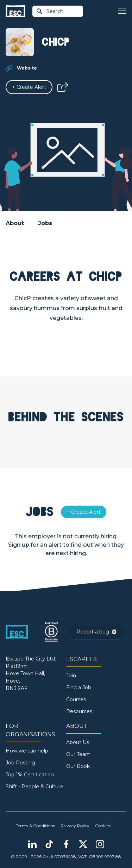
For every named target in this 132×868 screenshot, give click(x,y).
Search (50, 11)
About (15, 223)
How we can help (27, 751)
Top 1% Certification (30, 775)
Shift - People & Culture (34, 787)
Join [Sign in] (71, 676)
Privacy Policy (75, 826)
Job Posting (20, 763)
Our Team (78, 754)
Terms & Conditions (35, 826)
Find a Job (79, 688)
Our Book (78, 766)
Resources (79, 711)
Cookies (103, 826)
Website (27, 68)
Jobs (45, 223)
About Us (78, 742)
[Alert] (29, 87)
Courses (76, 699)
